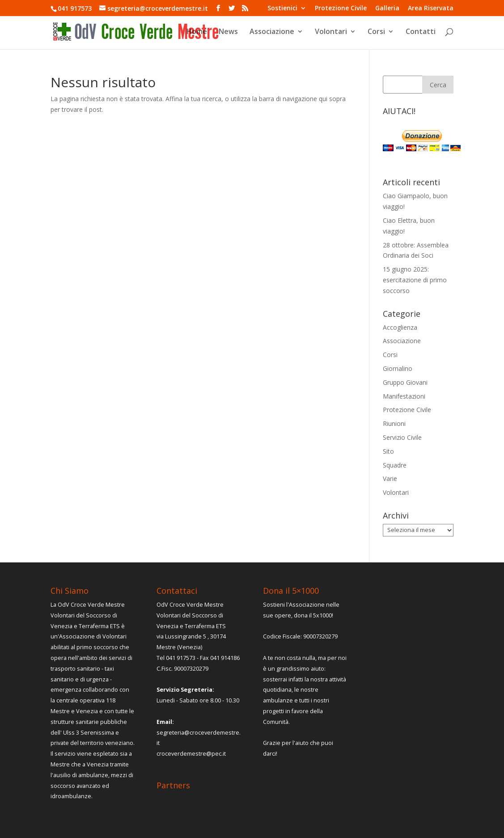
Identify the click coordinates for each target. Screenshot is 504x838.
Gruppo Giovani (405, 382)
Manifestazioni (404, 396)
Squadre (395, 465)
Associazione (272, 32)
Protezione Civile (341, 9)
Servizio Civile (402, 437)
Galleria (387, 9)
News (228, 32)
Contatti (421, 32)
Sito (388, 451)
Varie (390, 479)
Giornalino (398, 368)
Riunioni (394, 423)
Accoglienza (400, 327)
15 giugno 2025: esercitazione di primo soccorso (415, 280)
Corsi (376, 32)
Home (197, 32)
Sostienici (282, 9)
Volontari (331, 32)
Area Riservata (431, 9)
